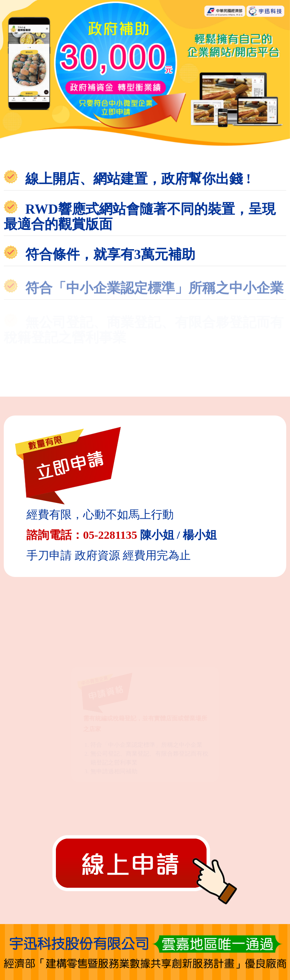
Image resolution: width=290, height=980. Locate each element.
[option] (145, 74)
